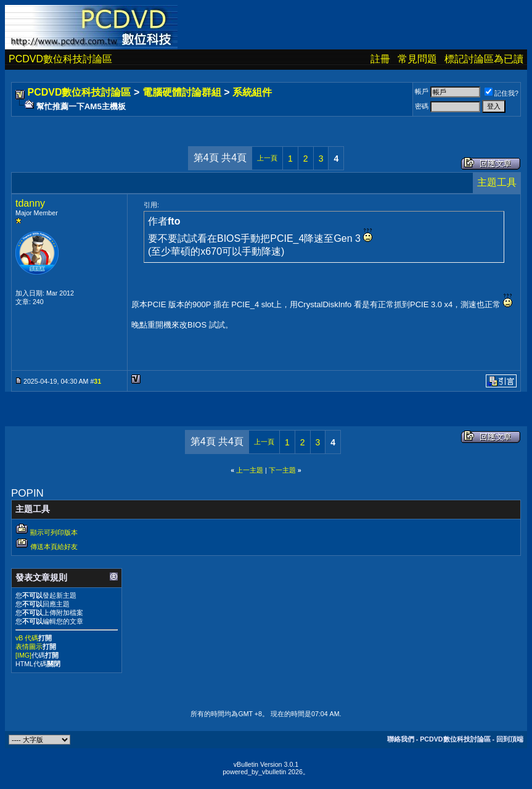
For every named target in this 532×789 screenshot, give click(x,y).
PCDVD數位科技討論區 (60, 59)
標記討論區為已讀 (484, 59)
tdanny (30, 203)
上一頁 (267, 158)
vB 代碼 (27, 638)
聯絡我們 (401, 739)
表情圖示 (29, 646)
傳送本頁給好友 (54, 547)
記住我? (501, 93)
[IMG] (23, 655)
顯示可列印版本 (54, 532)
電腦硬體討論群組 (182, 92)
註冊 (380, 59)
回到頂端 (510, 739)
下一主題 (282, 470)
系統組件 (252, 92)
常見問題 (417, 59)
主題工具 (497, 182)
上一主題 (250, 470)
